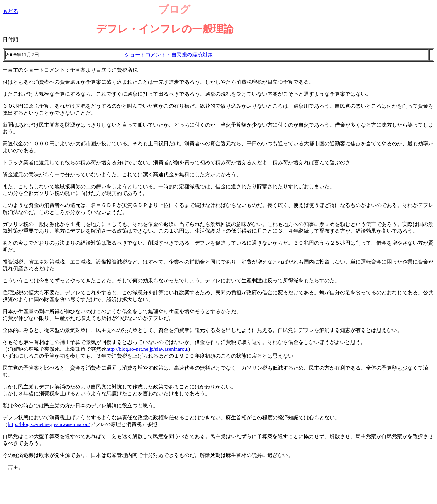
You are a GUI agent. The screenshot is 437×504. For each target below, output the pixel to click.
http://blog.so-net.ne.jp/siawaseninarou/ (147, 349)
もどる (10, 11)
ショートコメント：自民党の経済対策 (169, 55)
